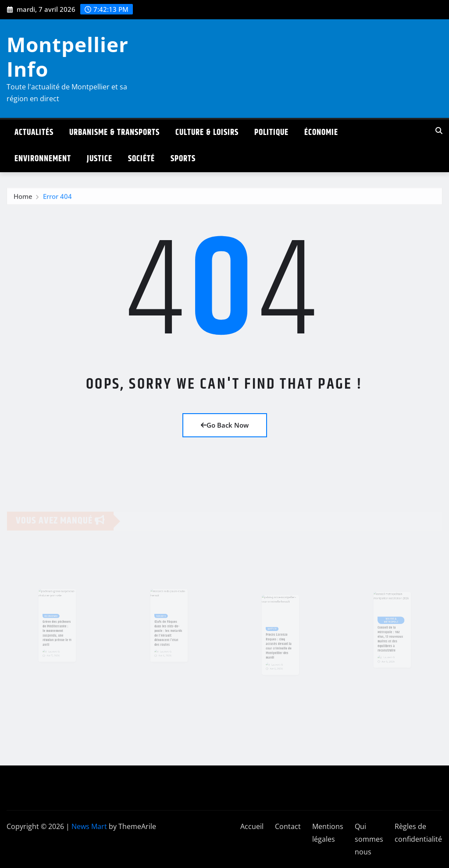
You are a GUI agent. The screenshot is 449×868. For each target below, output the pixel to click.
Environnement (43, 159)
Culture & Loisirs (207, 133)
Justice (100, 159)
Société (141, 159)
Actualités (34, 133)
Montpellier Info (68, 56)
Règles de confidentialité (418, 833)
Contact (288, 826)
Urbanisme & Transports (114, 133)
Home (23, 198)
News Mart (89, 826)
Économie (321, 133)
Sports (183, 159)
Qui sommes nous (369, 839)
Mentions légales (328, 833)
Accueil (252, 826)
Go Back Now (225, 425)
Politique (271, 133)
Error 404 (57, 198)
